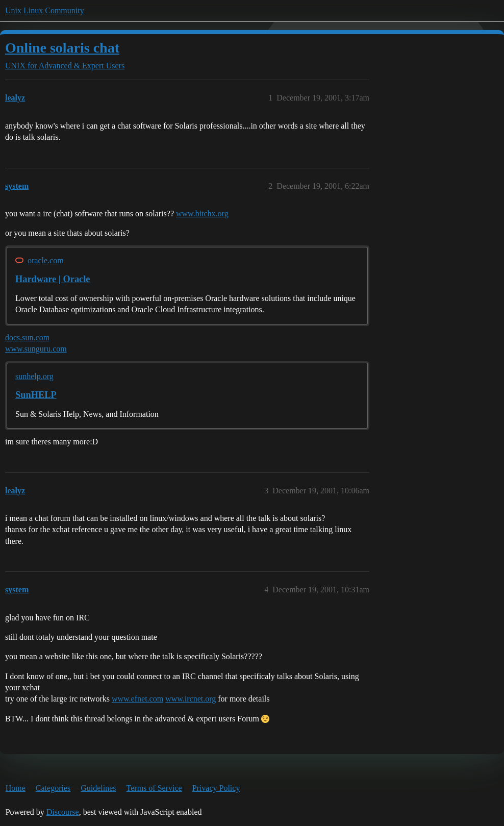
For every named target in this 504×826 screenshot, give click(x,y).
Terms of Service (154, 788)
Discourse (63, 812)
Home (16, 788)
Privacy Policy (216, 788)
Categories (53, 788)
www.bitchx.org (202, 214)
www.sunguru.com (36, 349)
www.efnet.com (137, 699)
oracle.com (46, 260)
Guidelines (98, 788)
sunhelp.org (34, 376)
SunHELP (36, 395)
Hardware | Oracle (53, 279)
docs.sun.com (27, 337)
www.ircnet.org (191, 699)
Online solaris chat (62, 48)
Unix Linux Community (45, 10)
